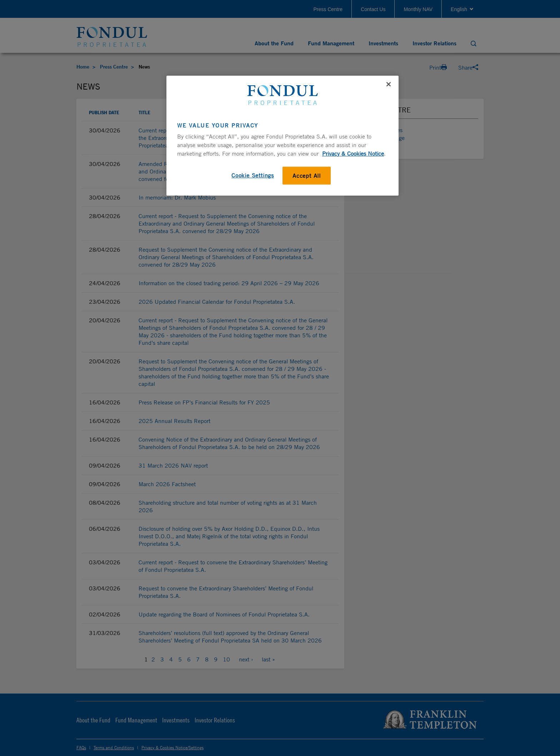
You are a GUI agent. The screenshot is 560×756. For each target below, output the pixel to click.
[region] (282, 136)
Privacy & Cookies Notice (353, 153)
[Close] (389, 84)
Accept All (307, 176)
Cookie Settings (253, 175)
